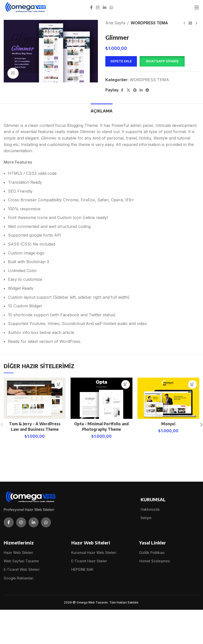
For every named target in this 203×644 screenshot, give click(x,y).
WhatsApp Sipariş (162, 61)
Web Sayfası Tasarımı (21, 561)
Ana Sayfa (115, 23)
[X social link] (128, 90)
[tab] (102, 110)
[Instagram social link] (98, 7)
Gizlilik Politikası (152, 553)
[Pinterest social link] (135, 90)
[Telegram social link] (147, 90)
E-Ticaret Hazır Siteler (89, 561)
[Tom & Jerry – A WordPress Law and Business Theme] (35, 398)
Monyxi (168, 424)
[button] (162, 61)
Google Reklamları (19, 578)
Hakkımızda (150, 509)
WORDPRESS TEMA (149, 23)
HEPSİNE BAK (82, 569)
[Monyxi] (168, 398)
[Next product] (196, 23)
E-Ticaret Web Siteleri (22, 569)
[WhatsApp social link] (111, 7)
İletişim (146, 518)
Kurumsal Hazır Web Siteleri (94, 553)
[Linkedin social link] (104, 7)
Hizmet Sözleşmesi (155, 561)
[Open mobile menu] (197, 7)
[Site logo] (26, 7)
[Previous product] (184, 23)
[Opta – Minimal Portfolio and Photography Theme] (101, 398)
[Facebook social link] (91, 7)
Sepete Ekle (121, 61)
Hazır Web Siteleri (18, 553)
